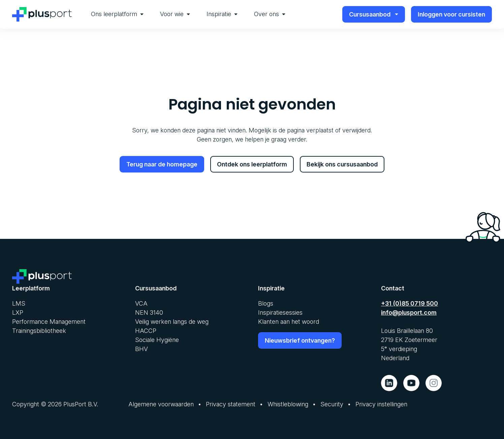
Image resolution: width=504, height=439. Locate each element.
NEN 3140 (149, 312)
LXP (18, 312)
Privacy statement (231, 404)
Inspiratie (222, 14)
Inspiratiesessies (280, 312)
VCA (141, 303)
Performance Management (49, 322)
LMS (19, 303)
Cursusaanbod (374, 14)
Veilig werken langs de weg (172, 322)
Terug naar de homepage (162, 164)
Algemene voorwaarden (161, 404)
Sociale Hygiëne (157, 340)
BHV (141, 349)
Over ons (270, 14)
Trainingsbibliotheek (39, 331)
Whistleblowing (288, 404)
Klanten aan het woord (289, 322)
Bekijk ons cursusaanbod (342, 164)
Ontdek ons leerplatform (252, 164)
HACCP (146, 331)
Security (332, 404)
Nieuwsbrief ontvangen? (300, 340)
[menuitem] (117, 14)
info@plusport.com (409, 312)
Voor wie (175, 14)
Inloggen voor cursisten (451, 14)
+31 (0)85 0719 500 (409, 303)
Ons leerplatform (117, 14)
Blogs (266, 303)
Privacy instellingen (381, 404)
